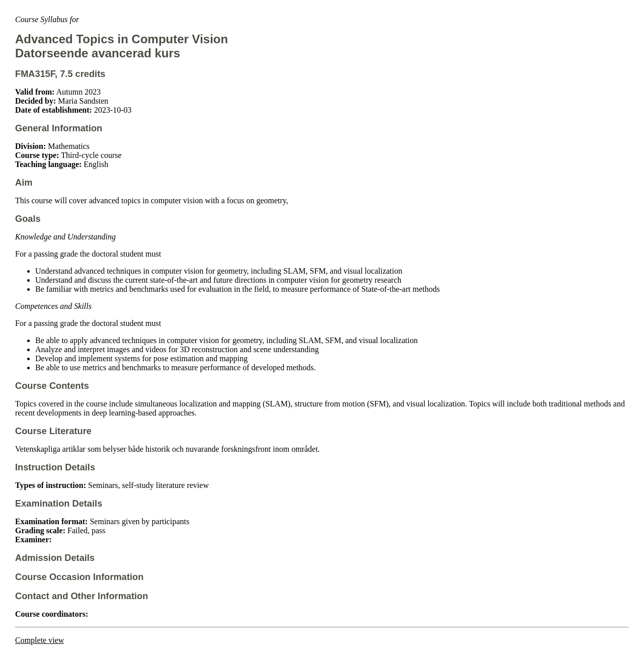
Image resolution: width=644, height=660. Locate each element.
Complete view (39, 640)
